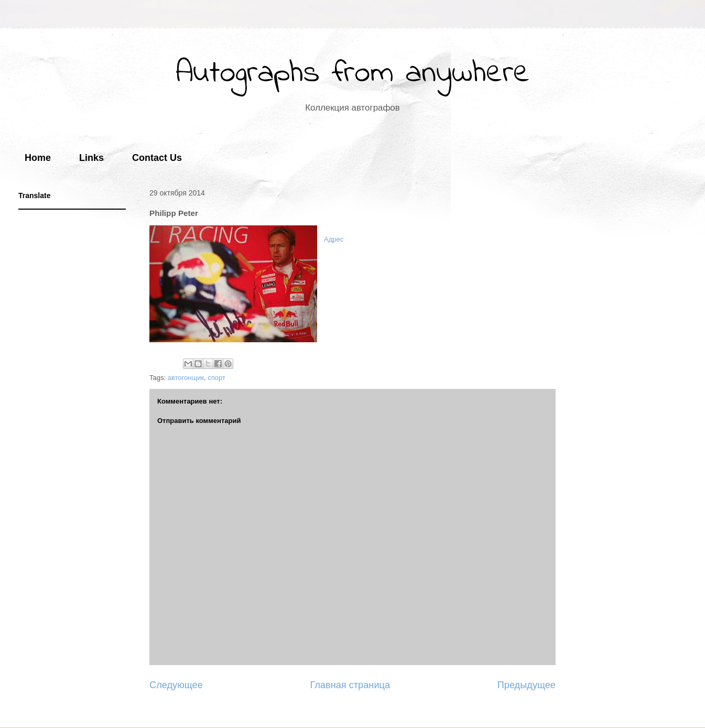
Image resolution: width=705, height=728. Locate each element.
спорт (216, 378)
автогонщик (186, 378)
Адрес (334, 239)
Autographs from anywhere (353, 74)
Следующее (176, 685)
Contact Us (157, 158)
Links (91, 158)
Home (38, 158)
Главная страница (350, 685)
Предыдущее (527, 685)
